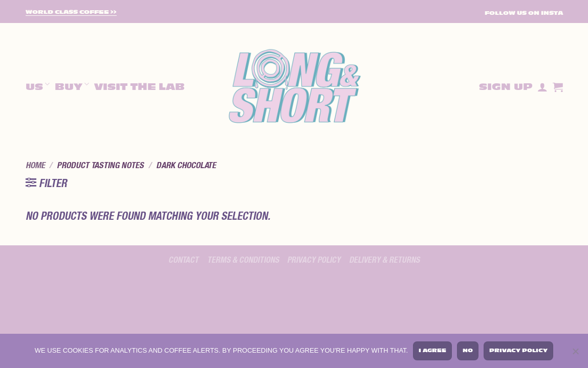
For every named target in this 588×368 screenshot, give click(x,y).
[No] (575, 353)
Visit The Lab (139, 87)
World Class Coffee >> (71, 13)
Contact (183, 260)
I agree (432, 350)
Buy (72, 86)
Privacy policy (314, 260)
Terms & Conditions (243, 260)
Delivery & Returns (384, 260)
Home (35, 166)
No (468, 350)
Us (38, 86)
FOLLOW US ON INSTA (524, 13)
